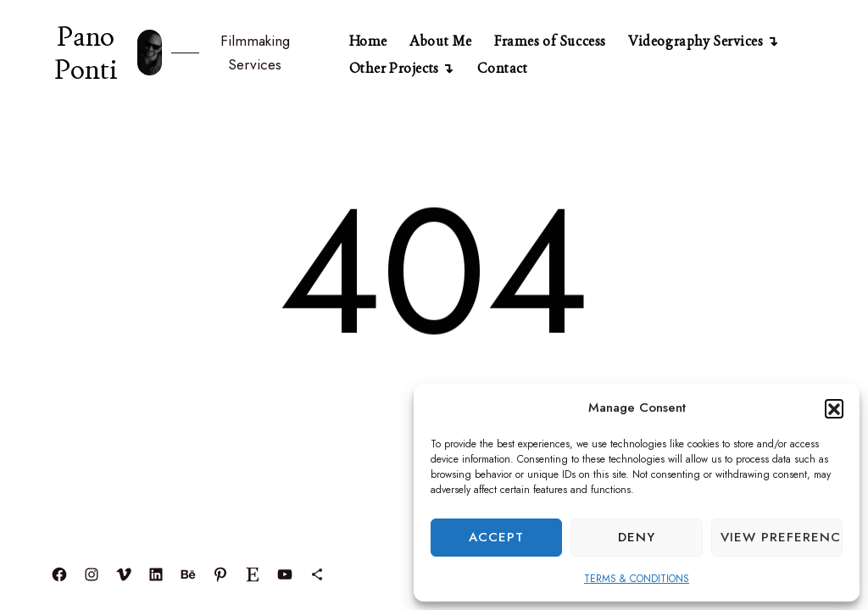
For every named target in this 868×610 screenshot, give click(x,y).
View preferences (782, 537)
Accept (496, 537)
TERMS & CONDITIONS (637, 579)
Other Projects (394, 68)
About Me (441, 41)
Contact (503, 68)
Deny (637, 537)
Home (368, 41)
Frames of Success (550, 41)
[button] (834, 408)
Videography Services (696, 41)
